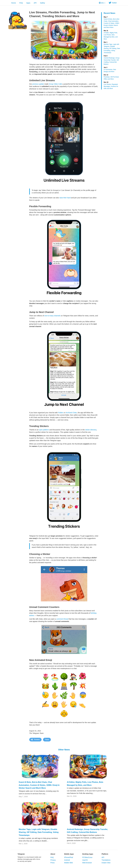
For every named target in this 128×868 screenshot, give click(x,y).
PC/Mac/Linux (87, 857)
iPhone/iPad (69, 857)
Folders (61, 413)
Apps (28, 3)
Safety (43, 3)
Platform (105, 854)
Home (14, 3)
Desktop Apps (88, 854)
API (35, 3)
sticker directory (91, 430)
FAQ (21, 3)
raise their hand (65, 198)
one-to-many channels (52, 316)
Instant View (106, 863)
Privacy (53, 860)
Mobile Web (68, 863)
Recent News (110, 13)
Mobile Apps (69, 854)
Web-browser (87, 863)
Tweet (47, 740)
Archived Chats (71, 413)
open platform (44, 430)
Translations (106, 860)
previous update (38, 84)
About (53, 854)
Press (52, 863)
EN (102, 3)
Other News (64, 750)
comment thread (62, 619)
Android (67, 860)
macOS (85, 860)
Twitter (113, 3)
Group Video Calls (55, 84)
